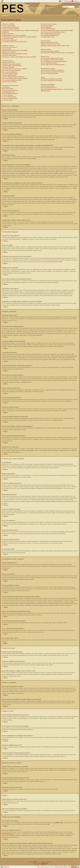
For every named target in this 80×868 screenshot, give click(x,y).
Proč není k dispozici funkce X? (49, 88)
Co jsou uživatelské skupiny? (48, 29)
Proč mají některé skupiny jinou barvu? (51, 34)
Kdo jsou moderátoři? (46, 27)
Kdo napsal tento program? (48, 86)
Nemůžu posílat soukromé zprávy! (49, 42)
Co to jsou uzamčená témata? (10, 98)
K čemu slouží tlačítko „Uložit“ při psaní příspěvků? (15, 78)
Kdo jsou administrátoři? (47, 26)
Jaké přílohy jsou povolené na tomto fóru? (51, 79)
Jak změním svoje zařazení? (9, 55)
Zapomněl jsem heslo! (8, 34)
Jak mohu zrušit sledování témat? (49, 73)
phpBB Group (59, 822)
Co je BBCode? (6, 87)
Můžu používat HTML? (8, 89)
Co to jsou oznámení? (8, 95)
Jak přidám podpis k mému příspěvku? (12, 66)
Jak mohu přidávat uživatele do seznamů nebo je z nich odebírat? (57, 53)
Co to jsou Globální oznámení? (10, 94)
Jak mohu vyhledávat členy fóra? (49, 63)
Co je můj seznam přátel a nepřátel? (50, 51)
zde (48, 824)
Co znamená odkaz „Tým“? (48, 37)
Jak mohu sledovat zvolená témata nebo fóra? (52, 72)
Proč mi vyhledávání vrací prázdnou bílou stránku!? (54, 61)
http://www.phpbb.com (8, 834)
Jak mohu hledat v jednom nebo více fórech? (52, 58)
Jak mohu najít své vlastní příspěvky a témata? (53, 65)
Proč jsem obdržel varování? (9, 75)
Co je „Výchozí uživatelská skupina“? (50, 35)
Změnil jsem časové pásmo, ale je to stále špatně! (15, 50)
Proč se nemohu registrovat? (9, 40)
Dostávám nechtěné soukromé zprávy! (51, 44)
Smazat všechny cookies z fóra (62, 867)
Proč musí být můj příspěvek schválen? (12, 80)
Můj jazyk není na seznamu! (9, 52)
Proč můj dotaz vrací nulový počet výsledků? (52, 60)
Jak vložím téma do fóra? (8, 62)
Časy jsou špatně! (7, 49)
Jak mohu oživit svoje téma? (9, 82)
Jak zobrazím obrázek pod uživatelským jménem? (15, 54)
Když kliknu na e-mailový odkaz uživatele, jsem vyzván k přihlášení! (19, 57)
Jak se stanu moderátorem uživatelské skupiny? (53, 32)
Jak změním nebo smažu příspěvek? (11, 64)
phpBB (35, 862)
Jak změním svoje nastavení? (10, 47)
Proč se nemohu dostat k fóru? (10, 72)
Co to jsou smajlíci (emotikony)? (10, 90)
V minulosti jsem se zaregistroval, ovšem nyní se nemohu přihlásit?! (19, 37)
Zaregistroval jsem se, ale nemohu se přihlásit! (14, 35)
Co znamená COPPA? (8, 39)
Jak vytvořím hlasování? (8, 67)
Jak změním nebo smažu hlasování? (11, 70)
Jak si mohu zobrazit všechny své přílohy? (51, 80)
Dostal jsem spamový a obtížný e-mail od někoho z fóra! (55, 46)
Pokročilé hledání (75, 8)
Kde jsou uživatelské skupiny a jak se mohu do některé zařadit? (57, 30)
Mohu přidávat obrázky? (8, 92)
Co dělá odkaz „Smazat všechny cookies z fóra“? (14, 42)
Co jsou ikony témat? (7, 100)
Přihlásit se (76, 1)
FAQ (62, 1)
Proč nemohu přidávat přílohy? (10, 74)
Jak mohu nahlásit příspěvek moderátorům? (13, 77)
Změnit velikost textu (77, 16)
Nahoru (6, 119)
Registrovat (68, 1)
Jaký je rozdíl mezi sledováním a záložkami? (52, 70)
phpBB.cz (44, 864)
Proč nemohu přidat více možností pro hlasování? (15, 69)
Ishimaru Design (45, 863)
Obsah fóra (6, 16)
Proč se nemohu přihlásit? (9, 26)
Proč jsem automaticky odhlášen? (11, 29)
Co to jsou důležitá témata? (9, 97)
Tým (38, 867)
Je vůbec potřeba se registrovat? (10, 27)
